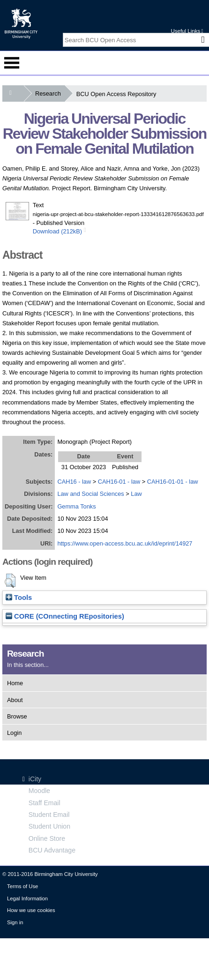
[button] (10, 581)
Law (136, 494)
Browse (17, 716)
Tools (19, 598)
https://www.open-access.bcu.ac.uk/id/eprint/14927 (125, 543)
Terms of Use (22, 886)
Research (50, 94)
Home (15, 683)
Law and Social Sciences (90, 494)
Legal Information (27, 898)
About (15, 700)
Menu (12, 63)
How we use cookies (31, 910)
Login (14, 733)
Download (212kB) (57, 231)
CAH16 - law (74, 482)
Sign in (15, 922)
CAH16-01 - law (119, 482)
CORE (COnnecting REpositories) (65, 616)
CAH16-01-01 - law (173, 482)
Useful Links (187, 31)
